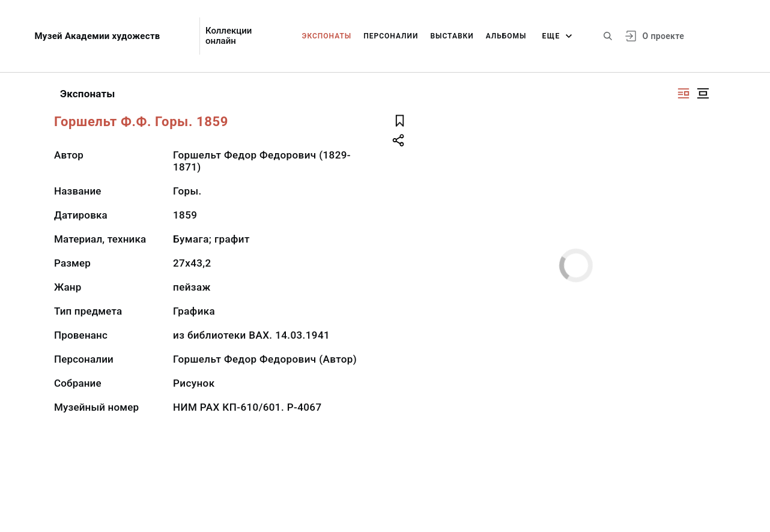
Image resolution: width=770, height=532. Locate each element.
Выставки (452, 36)
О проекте (663, 36)
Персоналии (391, 36)
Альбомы (506, 36)
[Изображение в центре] (703, 93)
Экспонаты (327, 36)
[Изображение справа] (684, 93)
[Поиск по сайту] (608, 36)
